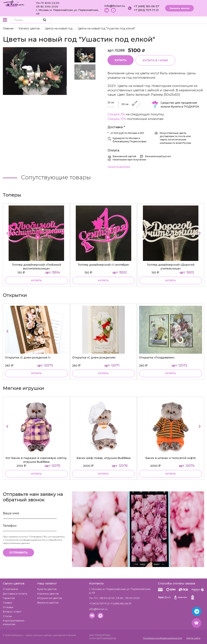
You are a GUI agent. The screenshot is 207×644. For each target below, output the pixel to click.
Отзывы (8, 607)
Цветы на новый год (59, 28)
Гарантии (9, 598)
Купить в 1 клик (155, 60)
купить (36, 280)
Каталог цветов (29, 28)
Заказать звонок (179, 8)
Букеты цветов (47, 589)
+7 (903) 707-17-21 (146, 10)
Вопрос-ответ (12, 612)
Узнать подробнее (119, 167)
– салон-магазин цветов (38, 635)
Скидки (7, 603)
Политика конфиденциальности (162, 638)
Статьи (7, 616)
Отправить (18, 553)
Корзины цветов (48, 594)
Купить (121, 60)
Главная (8, 28)
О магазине (10, 589)
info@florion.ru (115, 6)
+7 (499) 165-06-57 (146, 6)
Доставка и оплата (15, 594)
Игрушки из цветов (50, 598)
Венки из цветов (48, 603)
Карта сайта (193, 638)
